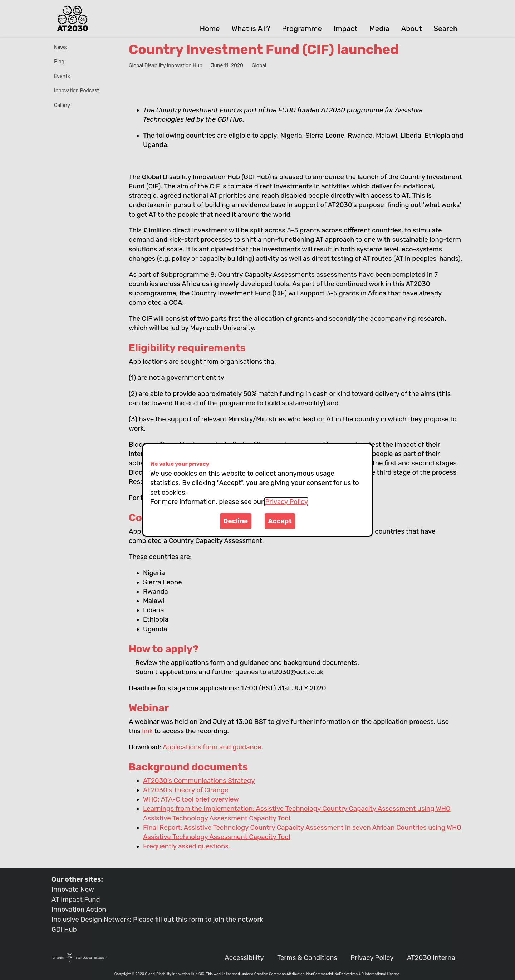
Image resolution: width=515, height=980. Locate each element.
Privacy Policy (286, 502)
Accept (280, 521)
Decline (236, 521)
